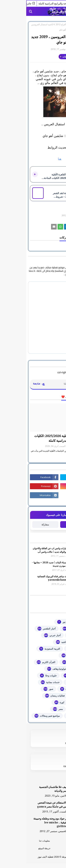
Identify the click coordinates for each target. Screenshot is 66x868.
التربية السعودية (23, 649)
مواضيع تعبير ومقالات (21, 716)
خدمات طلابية (49, 682)
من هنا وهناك (50, 716)
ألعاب (53, 642)
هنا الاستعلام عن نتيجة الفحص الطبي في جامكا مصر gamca (27, 805)
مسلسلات (51, 709)
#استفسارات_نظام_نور (45, 622)
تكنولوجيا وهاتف (31, 669)
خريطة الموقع (18, 848)
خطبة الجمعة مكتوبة (46, 689)
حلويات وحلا (22, 676)
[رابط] (33, 102)
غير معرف (55, 49)
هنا (33, 159)
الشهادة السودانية (47, 662)
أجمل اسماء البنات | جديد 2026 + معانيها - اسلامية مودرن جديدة (26, 564)
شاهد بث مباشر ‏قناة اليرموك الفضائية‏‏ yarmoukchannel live (29, 578)
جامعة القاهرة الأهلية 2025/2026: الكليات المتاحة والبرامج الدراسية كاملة (35, 438)
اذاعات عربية (50, 649)
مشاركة (19, 525)
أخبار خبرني (26, 635)
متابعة (47, 524)
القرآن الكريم (20, 662)
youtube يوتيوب (48, 629)
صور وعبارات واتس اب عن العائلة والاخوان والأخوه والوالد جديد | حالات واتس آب (27, 550)
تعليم (54, 669)
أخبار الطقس (20, 629)
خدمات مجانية (24, 682)
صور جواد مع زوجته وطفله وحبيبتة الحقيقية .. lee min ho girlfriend (25, 822)
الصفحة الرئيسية (55, 25)
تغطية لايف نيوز (19, 857)
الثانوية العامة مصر (47, 655)
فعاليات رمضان (29, 696)
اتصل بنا (48, 848)
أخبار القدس (50, 635)
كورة (33, 702)
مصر (32, 709)
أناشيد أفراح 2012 (37, 25)
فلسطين (52, 702)
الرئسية (48, 841)
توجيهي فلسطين (48, 676)
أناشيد (35, 642)
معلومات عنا (18, 841)
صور (22, 689)
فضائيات (52, 696)
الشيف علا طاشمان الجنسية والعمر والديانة (28, 789)
